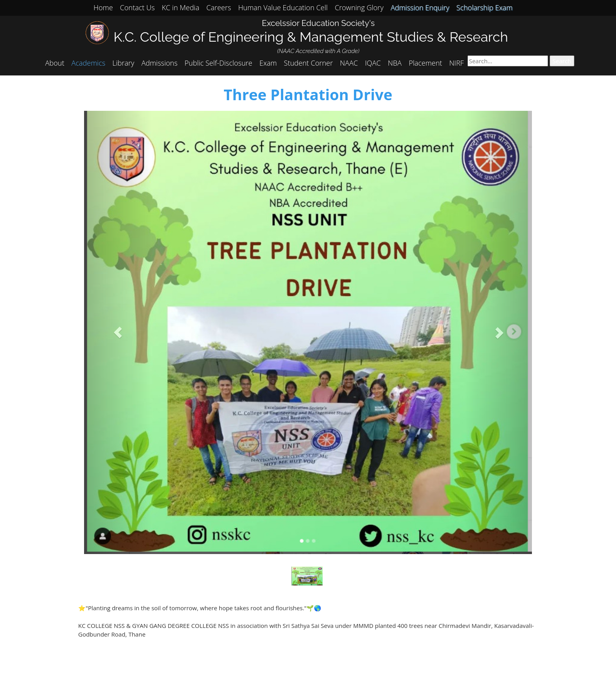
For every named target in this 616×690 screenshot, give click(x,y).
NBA (395, 63)
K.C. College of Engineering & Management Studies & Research (311, 37)
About (55, 63)
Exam (268, 63)
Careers (219, 7)
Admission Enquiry (420, 7)
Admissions (159, 63)
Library (123, 63)
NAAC (349, 63)
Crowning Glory (359, 7)
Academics (88, 63)
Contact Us (137, 7)
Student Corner (309, 63)
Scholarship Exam (485, 7)
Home (103, 7)
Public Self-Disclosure (218, 63)
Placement (425, 63)
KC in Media (181, 7)
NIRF (456, 63)
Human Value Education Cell (283, 7)
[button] (118, 332)
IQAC (373, 63)
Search (562, 61)
